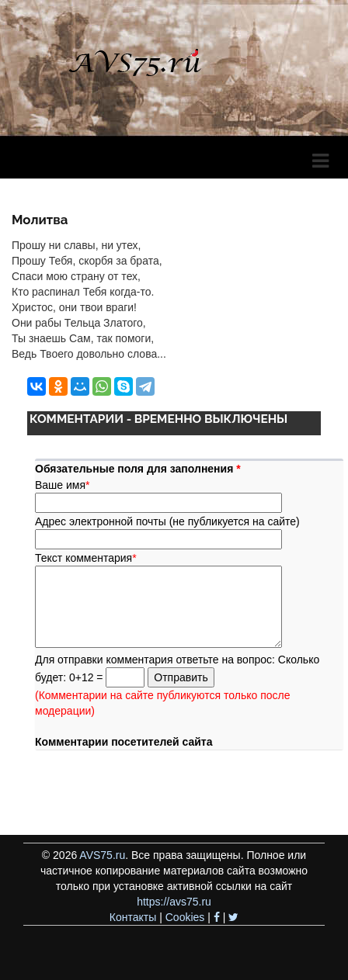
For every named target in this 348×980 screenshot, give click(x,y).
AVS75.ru (102, 855)
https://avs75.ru (174, 902)
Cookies (185, 917)
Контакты (133, 917)
